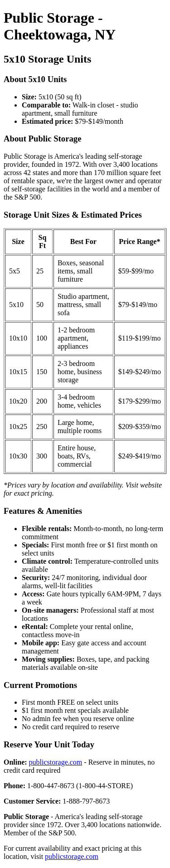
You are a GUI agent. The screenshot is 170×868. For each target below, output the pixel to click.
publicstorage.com (56, 762)
